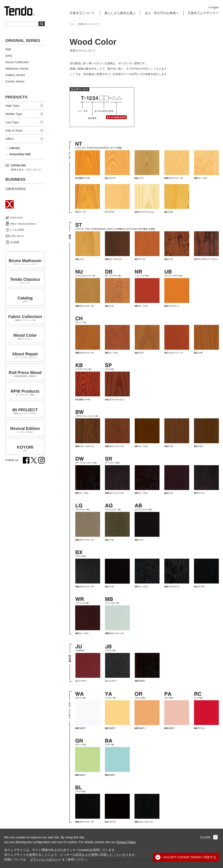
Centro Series (15, 81)
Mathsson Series (17, 68)
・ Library (13, 148)
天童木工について (82, 13)
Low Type (12, 122)
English (215, 7)
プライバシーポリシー (45, 859)
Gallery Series (15, 75)
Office (9, 139)
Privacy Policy (126, 842)
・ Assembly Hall (18, 154)
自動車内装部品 (16, 189)
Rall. (8, 49)
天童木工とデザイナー (203, 13)
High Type (12, 106)
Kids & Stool (14, 130)
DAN (9, 56)
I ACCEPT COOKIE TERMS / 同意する (186, 857)
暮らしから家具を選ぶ (120, 13)
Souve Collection (17, 62)
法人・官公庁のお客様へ (162, 13)
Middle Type (14, 114)
